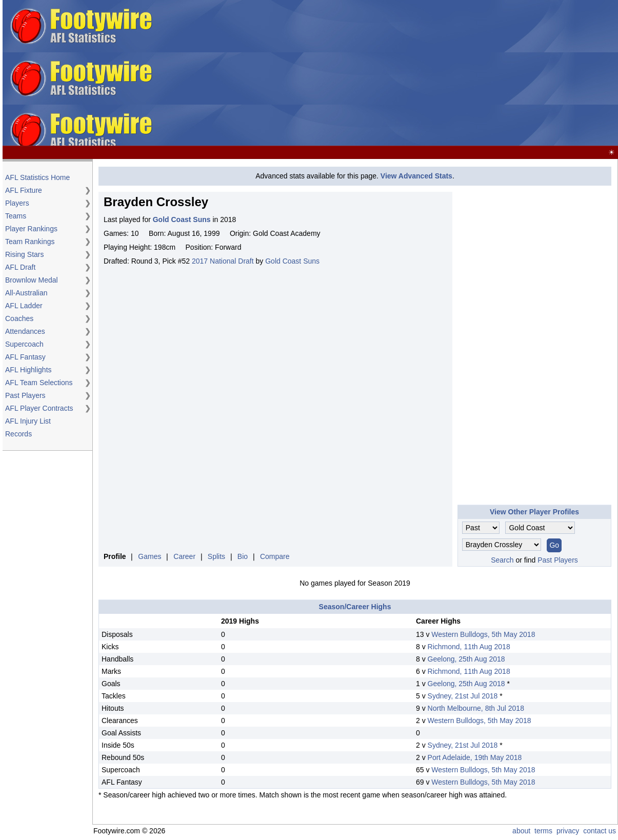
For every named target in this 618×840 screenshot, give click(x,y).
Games (149, 556)
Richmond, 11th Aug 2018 (469, 647)
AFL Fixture (24, 190)
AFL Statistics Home (37, 177)
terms (543, 831)
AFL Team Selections (39, 383)
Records (18, 434)
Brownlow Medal (32, 280)
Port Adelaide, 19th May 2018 (475, 757)
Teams (16, 216)
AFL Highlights (28, 370)
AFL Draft (20, 267)
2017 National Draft (223, 261)
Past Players (25, 395)
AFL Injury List (28, 421)
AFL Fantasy (25, 357)
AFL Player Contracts (39, 408)
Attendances (25, 331)
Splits (216, 556)
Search (502, 560)
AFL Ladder (24, 306)
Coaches (19, 318)
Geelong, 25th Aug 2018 (466, 659)
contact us (600, 831)
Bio (243, 556)
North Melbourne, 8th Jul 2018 (476, 708)
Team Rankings (30, 242)
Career (184, 556)
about (521, 831)
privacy (568, 831)
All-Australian (26, 293)
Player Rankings (31, 229)
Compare (275, 556)
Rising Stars (24, 254)
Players (17, 203)
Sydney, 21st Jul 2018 (463, 696)
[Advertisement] (453, 73)
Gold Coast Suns (292, 261)
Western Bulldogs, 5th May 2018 (483, 634)
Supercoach (24, 344)
